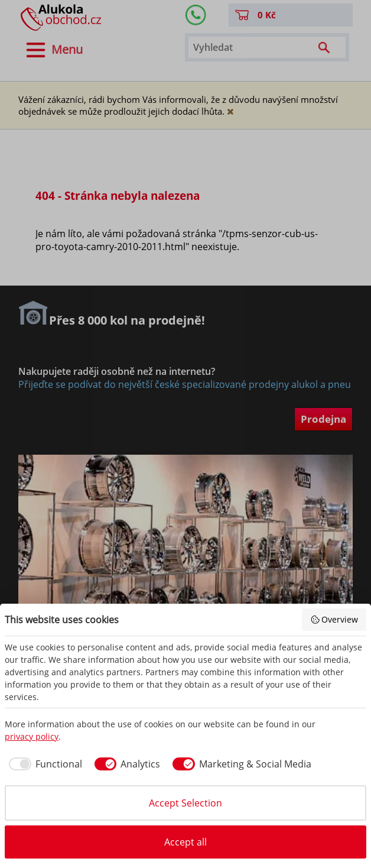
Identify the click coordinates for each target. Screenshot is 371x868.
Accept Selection (185, 803)
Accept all (185, 842)
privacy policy (32, 736)
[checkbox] (43, 764)
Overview (334, 619)
